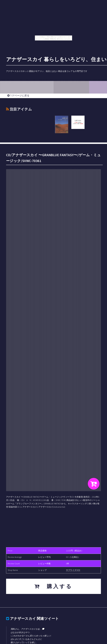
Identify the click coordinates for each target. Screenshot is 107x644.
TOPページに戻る (18, 95)
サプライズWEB (73, 570)
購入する (53, 586)
